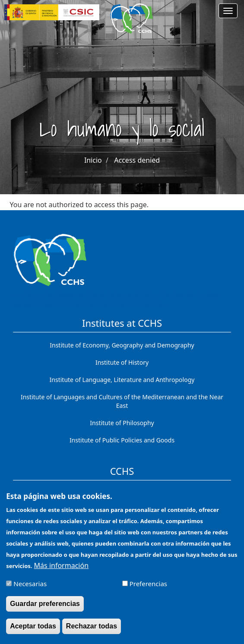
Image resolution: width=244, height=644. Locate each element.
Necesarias (30, 588)
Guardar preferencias (45, 608)
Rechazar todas (92, 631)
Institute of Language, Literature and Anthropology (122, 380)
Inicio (93, 160)
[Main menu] (228, 11)
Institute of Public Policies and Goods (122, 440)
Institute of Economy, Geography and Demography (122, 345)
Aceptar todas (33, 631)
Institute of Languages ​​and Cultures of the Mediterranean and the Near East (122, 401)
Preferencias (148, 588)
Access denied (137, 160)
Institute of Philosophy (122, 423)
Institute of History (122, 362)
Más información (61, 570)
